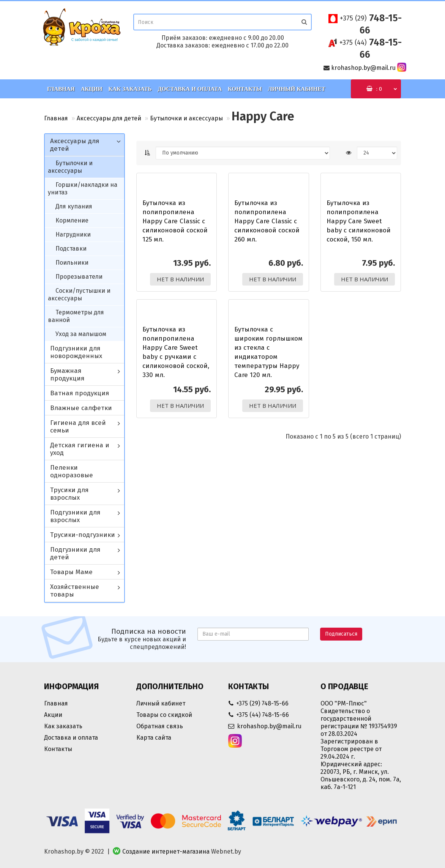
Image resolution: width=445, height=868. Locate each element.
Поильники (72, 263)
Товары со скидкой (164, 715)
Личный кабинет (297, 89)
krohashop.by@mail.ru (363, 68)
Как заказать (130, 89)
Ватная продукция (80, 393)
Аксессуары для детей (109, 118)
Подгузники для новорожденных (76, 352)
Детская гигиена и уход (80, 449)
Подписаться (341, 634)
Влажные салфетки (81, 408)
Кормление (72, 220)
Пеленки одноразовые (72, 471)
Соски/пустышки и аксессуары (79, 294)
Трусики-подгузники (83, 535)
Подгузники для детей (75, 553)
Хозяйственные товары (75, 591)
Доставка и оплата (190, 89)
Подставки (71, 249)
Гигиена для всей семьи (78, 427)
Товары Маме (71, 572)
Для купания (74, 206)
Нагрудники (73, 234)
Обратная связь (160, 726)
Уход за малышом (81, 334)
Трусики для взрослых (69, 494)
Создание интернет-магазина (166, 851)
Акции (92, 89)
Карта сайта (154, 738)
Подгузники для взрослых (75, 516)
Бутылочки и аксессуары (186, 118)
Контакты (245, 89)
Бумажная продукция (67, 375)
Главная (61, 89)
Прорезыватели (79, 277)
